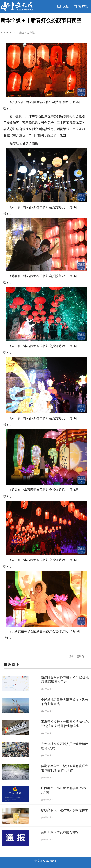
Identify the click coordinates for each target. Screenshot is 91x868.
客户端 (81, 6)
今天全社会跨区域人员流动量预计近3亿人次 (65, 746)
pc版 (63, 6)
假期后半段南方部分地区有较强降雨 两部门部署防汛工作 (65, 768)
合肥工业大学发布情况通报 (60, 832)
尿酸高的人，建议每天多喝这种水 (65, 810)
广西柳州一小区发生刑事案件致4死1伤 (64, 790)
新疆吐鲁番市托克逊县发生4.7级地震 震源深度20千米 (65, 680)
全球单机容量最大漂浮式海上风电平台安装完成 (65, 702)
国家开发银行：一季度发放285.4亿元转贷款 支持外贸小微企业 (65, 724)
